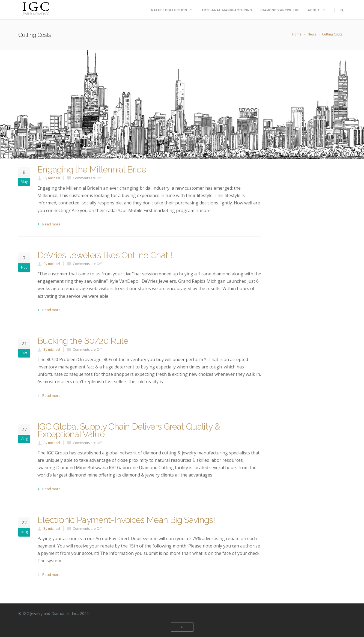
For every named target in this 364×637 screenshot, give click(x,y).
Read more (51, 224)
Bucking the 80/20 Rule (83, 341)
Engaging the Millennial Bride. (93, 169)
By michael (52, 178)
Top (182, 627)
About (317, 10)
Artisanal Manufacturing (227, 10)
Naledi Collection (172, 10)
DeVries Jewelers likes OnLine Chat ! (105, 255)
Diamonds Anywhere (280, 10)
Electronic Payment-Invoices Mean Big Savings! (126, 520)
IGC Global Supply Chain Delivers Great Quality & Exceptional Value (129, 430)
